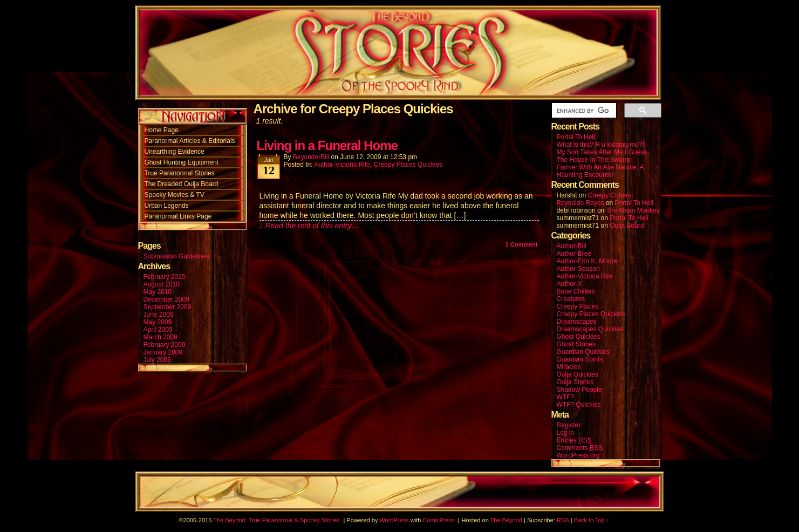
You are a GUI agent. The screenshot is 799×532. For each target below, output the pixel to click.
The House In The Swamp (594, 160)
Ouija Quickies (578, 374)
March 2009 (161, 337)
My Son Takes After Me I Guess (602, 152)
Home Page (162, 130)
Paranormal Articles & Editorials (190, 141)
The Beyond (506, 520)
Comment (522, 244)
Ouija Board (627, 226)
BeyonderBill (311, 157)
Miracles (569, 367)
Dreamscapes (577, 322)
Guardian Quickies (583, 352)
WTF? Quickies (579, 405)
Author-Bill (572, 246)
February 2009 (165, 345)
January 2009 (163, 352)
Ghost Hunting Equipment (182, 162)
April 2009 (158, 330)
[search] (583, 111)
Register (569, 425)
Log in (566, 433)
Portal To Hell (576, 137)
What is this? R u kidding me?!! (601, 145)
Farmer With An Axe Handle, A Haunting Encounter (600, 171)
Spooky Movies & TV (175, 195)
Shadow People (579, 390)
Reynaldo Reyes (581, 203)
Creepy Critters (610, 195)
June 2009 (159, 315)
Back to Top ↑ (592, 520)
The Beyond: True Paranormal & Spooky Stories (276, 520)
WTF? (566, 397)
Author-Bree (574, 254)
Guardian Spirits (580, 359)
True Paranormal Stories (180, 173)
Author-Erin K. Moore (587, 261)
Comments (580, 448)
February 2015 (165, 277)
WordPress (394, 520)
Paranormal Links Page (178, 216)
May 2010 (158, 292)
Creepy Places (578, 306)
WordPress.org (578, 455)
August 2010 (162, 284)
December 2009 (166, 299)
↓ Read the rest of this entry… (309, 226)
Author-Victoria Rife (342, 165)
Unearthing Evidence (175, 152)
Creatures (571, 299)
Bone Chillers (576, 291)
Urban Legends (167, 206)
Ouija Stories (575, 382)
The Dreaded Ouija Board (182, 184)
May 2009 (158, 322)
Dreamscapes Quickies (590, 329)
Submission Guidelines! (177, 256)
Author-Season (578, 269)
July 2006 (157, 360)
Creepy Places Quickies (408, 165)
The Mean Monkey (633, 210)
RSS (563, 520)
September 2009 (168, 307)
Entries (574, 441)
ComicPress (438, 520)
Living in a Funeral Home (327, 145)
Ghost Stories (576, 344)
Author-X (569, 284)
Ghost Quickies (579, 337)
